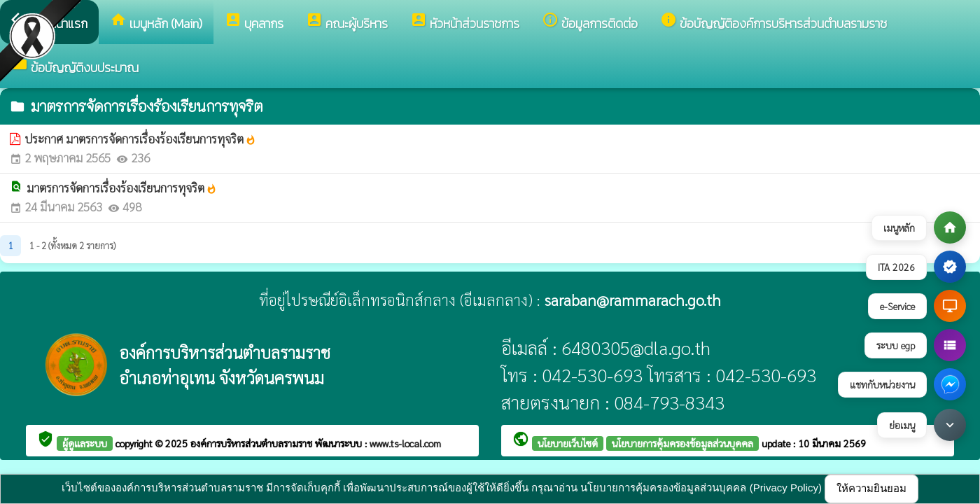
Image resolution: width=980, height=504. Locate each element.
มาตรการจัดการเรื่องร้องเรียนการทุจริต (122, 188)
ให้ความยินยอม (871, 488)
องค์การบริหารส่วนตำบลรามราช (253, 443)
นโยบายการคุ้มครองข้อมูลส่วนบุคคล (682, 443)
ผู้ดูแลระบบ (85, 443)
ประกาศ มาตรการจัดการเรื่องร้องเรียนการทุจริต (140, 139)
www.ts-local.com (405, 443)
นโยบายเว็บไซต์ (568, 443)
